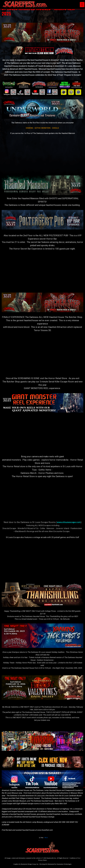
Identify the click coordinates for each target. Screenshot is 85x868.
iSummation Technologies (64, 864)
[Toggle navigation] (82, 5)
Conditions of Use (75, 858)
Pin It (46, 838)
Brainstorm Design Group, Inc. (30, 864)
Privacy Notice (42, 860)
